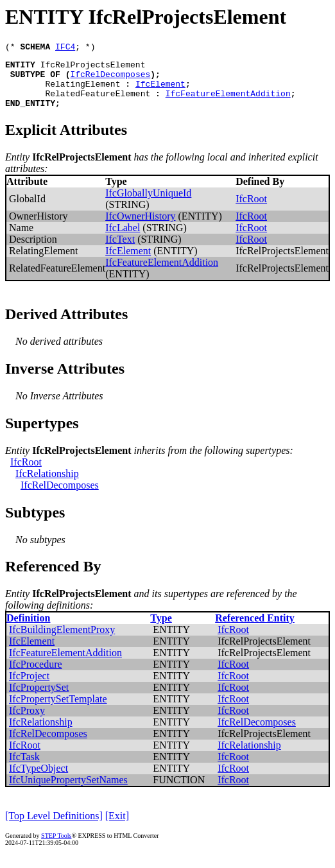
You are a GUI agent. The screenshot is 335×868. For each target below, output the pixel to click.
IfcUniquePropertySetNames (68, 791)
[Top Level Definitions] (54, 827)
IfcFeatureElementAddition (228, 103)
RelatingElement (82, 91)
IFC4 (65, 48)
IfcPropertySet (39, 699)
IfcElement (160, 91)
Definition (28, 629)
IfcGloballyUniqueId (148, 204)
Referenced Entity (255, 629)
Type (161, 629)
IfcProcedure (36, 676)
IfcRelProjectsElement (93, 68)
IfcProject (29, 687)
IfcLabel (123, 239)
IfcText (120, 251)
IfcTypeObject (39, 780)
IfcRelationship (47, 485)
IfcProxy (27, 722)
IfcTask (24, 768)
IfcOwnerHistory (140, 228)
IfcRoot (251, 210)
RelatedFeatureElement (98, 103)
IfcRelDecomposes (110, 80)
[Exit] (117, 827)
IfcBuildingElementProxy (62, 641)
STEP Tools (56, 847)
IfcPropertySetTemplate (58, 710)
